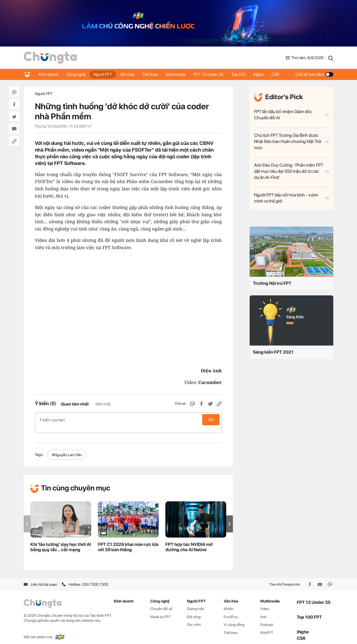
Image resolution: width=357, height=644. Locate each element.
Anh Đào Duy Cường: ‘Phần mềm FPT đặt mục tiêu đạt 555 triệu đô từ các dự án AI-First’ (291, 171)
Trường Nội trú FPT (272, 283)
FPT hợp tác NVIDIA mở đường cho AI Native (189, 541)
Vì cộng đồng (234, 619)
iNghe (263, 74)
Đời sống (194, 611)
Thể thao (152, 74)
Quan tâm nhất (75, 404)
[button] (230, 518)
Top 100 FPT (309, 611)
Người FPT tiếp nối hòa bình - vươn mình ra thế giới (291, 198)
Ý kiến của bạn (128, 420)
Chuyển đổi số (161, 603)
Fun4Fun (231, 611)
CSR (280, 74)
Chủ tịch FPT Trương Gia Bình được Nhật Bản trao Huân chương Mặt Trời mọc (291, 141)
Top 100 (242, 74)
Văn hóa (129, 74)
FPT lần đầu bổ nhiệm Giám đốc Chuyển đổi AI (291, 115)
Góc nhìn (194, 619)
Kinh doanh (49, 74)
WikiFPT (267, 627)
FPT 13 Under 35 (211, 74)
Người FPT (104, 74)
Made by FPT (161, 611)
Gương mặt (195, 603)
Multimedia (178, 74)
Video (265, 603)
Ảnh (263, 611)
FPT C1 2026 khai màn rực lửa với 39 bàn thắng (128, 541)
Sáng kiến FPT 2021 (273, 352)
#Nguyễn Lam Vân (67, 449)
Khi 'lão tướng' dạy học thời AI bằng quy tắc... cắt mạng (61, 541)
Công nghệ (77, 74)
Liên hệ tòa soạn (40, 579)
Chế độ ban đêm (314, 74)
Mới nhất (103, 404)
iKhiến (229, 603)
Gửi (211, 420)
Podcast (267, 619)
